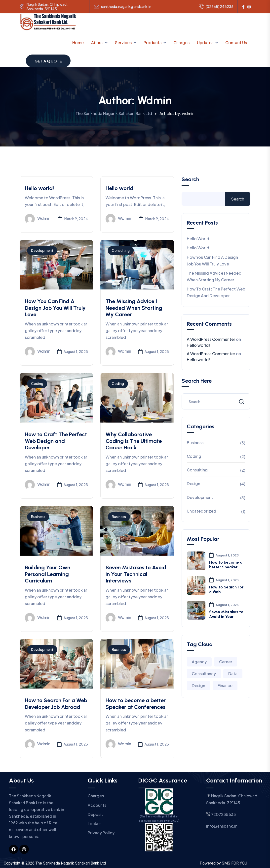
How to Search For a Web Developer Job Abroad (56, 704)
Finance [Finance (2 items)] (225, 685)
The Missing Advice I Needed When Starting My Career (134, 308)
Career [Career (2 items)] (226, 662)
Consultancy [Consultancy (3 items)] (204, 674)
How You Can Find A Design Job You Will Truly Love (55, 308)
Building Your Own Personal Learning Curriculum (48, 574)
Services (123, 43)
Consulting (121, 250)
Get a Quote (48, 61)
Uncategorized (201, 511)
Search (190, 179)
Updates (205, 43)
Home (78, 43)
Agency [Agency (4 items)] (199, 662)
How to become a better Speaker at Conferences (136, 704)
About (97, 43)
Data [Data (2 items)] (233, 674)
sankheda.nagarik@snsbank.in (126, 7)
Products (153, 43)
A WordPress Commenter (211, 339)
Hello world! (39, 188)
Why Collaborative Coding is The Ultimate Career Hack (134, 441)
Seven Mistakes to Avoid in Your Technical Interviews (136, 574)
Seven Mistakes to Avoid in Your (226, 614)
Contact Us (236, 43)
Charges (181, 43)
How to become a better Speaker (226, 565)
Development (42, 250)
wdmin (38, 219)
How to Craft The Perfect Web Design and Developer (56, 441)
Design (193, 483)
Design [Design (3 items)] (198, 685)
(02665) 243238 (216, 7)
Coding (37, 383)
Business (38, 517)
